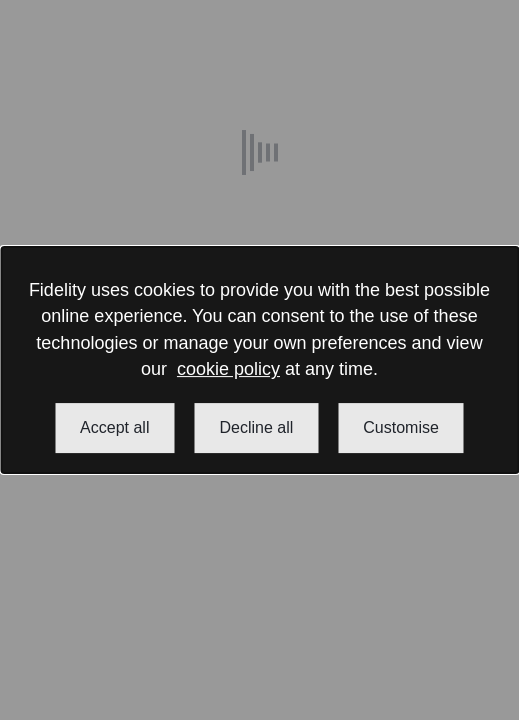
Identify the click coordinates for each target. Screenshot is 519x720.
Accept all (114, 427)
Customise (401, 427)
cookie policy (228, 369)
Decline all (256, 427)
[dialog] (259, 360)
